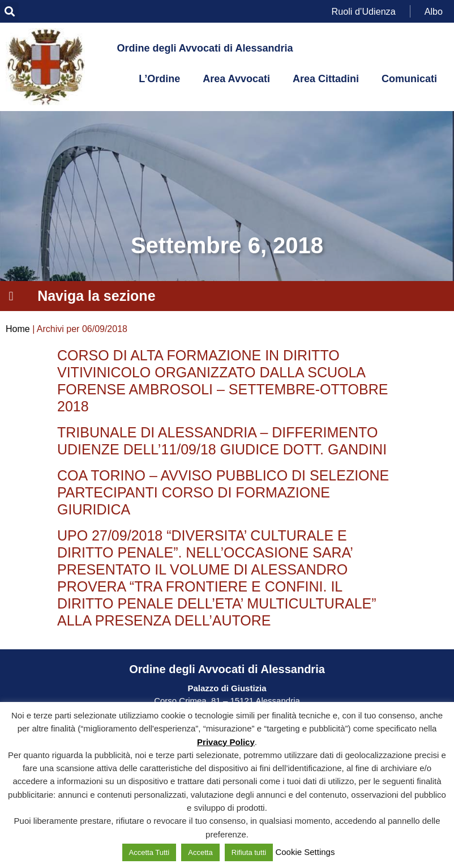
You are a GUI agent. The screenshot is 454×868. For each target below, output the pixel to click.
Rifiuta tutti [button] (249, 852)
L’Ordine (159, 79)
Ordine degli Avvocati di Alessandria (205, 48)
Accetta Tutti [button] (149, 852)
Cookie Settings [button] (305, 852)
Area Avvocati (236, 79)
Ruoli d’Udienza (364, 11)
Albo (434, 11)
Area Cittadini (326, 79)
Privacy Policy (226, 742)
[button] (9, 12)
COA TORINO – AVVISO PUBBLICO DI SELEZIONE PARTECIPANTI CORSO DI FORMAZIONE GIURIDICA (223, 492)
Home (18, 329)
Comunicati (409, 79)
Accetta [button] (200, 852)
